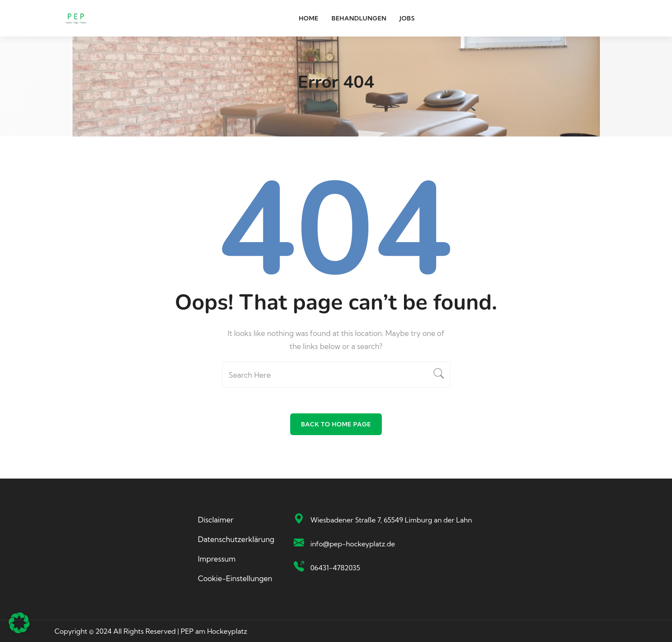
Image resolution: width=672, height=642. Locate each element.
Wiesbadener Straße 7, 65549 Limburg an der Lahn (391, 520)
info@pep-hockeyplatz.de (353, 544)
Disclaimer (216, 520)
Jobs (407, 18)
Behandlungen (359, 18)
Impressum (217, 559)
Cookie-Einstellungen (235, 578)
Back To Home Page (336, 424)
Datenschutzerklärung (236, 539)
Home (309, 18)
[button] (19, 623)
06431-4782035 (335, 568)
